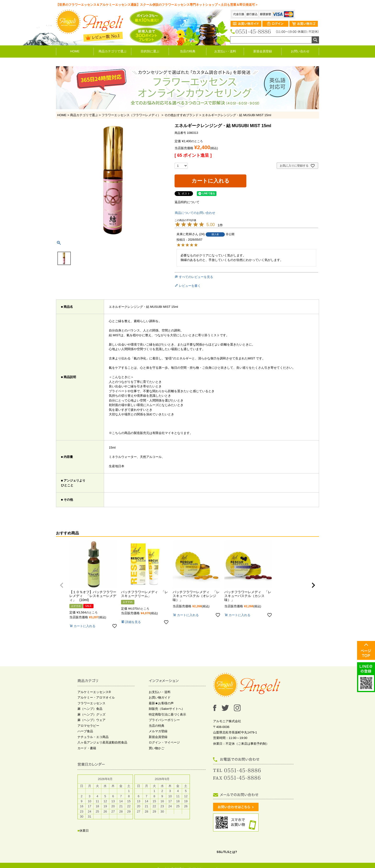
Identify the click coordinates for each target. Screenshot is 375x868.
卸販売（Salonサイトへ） (167, 709)
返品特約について (187, 202)
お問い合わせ (300, 51)
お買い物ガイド (160, 697)
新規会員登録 (263, 51)
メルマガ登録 (158, 731)
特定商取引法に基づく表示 (167, 714)
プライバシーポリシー (164, 720)
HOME (75, 51)
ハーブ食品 (85, 731)
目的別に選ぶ (150, 51)
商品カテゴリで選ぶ (113, 51)
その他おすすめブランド (181, 115)
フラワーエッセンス (91, 703)
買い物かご (157, 748)
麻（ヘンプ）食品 (90, 709)
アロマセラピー (88, 726)
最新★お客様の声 (161, 703)
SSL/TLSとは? (227, 852)
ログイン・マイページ (164, 742)
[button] (62, 585)
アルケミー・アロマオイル (96, 697)
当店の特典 (188, 51)
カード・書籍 (87, 748)
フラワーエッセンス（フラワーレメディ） (131, 115)
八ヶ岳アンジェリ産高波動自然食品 (102, 742)
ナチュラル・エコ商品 (93, 737)
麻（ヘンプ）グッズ (91, 714)
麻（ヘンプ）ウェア (91, 720)
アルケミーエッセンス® (94, 692)
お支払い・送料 (225, 51)
